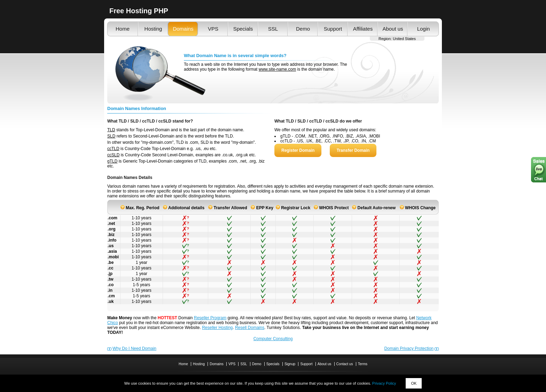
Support (333, 29)
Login (424, 29)
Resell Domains (250, 328)
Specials (243, 29)
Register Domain (298, 150)
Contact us (345, 364)
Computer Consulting (273, 339)
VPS (213, 29)
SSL (273, 29)
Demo (303, 29)
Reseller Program (210, 318)
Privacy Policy (384, 383)
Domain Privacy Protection (409, 348)
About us (393, 29)
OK (414, 383)
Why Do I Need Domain (134, 348)
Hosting (153, 29)
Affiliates (363, 29)
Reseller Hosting (217, 328)
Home (123, 29)
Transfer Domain (353, 150)
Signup (290, 364)
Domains (183, 29)
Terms (363, 364)
